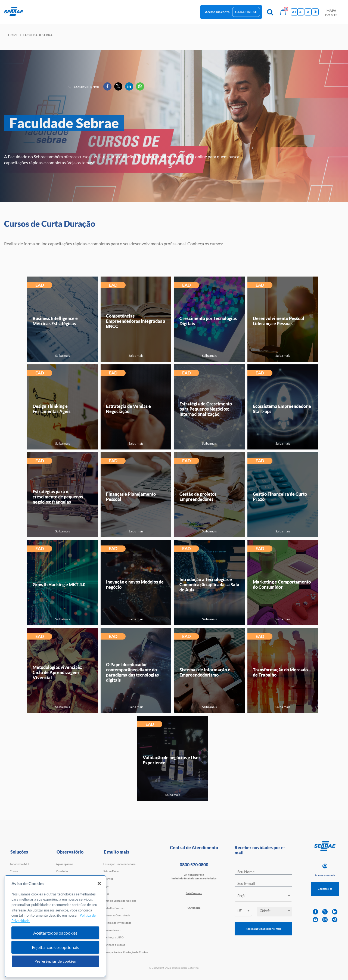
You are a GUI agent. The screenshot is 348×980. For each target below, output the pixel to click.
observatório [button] (124, 12)
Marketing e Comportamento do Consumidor (282, 584)
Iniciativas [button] (98, 12)
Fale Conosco (194, 893)
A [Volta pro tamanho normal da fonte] (308, 12)
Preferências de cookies (55, 961)
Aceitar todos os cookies (55, 933)
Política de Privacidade (117, 923)
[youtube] (315, 920)
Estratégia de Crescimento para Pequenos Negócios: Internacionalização (206, 409)
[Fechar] (99, 883)
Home (13, 35)
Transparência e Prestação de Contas (125, 952)
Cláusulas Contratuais (117, 915)
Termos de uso (112, 930)
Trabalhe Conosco (114, 908)
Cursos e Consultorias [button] (64, 12)
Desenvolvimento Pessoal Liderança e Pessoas (279, 321)
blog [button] (145, 12)
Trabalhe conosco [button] (171, 12)
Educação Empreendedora (119, 864)
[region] (55, 926)
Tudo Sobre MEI (19, 864)
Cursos (14, 871)
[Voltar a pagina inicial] (16, 12)
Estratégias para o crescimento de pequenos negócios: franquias (58, 497)
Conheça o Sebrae (114, 945)
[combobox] (263, 897)
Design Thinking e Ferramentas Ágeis (52, 409)
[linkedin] (335, 912)
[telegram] (335, 920)
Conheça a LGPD (114, 937)
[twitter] (325, 912)
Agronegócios (64, 864)
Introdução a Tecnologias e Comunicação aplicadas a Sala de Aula (209, 584)
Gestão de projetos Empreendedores (198, 497)
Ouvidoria (194, 908)
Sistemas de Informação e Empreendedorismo (205, 672)
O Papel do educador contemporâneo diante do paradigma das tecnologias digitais (132, 672)
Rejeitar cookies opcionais (55, 947)
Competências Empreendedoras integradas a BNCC (136, 321)
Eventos (108, 879)
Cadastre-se (246, 12)
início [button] (35, 12)
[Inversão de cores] (315, 12)
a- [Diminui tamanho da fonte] (301, 12)
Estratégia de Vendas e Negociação (128, 409)
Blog (106, 893)
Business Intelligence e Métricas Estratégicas (55, 321)
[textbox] (266, 896)
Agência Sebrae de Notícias (120, 901)
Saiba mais (63, 356)
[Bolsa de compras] (283, 12)
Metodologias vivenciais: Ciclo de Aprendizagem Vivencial (57, 672)
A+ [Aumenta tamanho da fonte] (294, 12)
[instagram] (325, 920)
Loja (106, 886)
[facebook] (315, 912)
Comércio (62, 871)
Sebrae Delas (111, 871)
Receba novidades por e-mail (263, 929)
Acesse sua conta (217, 12)
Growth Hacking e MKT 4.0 (59, 584)
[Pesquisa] (270, 12)
